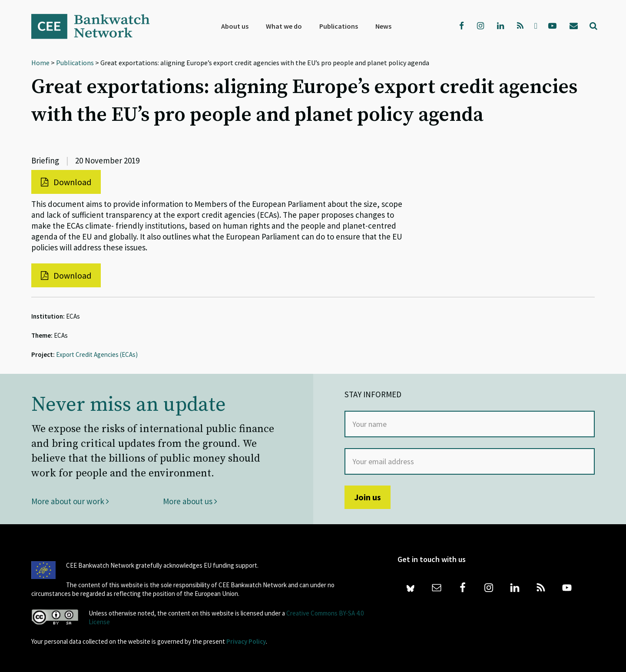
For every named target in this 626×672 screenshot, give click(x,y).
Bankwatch (96, 26)
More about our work (70, 501)
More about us (190, 501)
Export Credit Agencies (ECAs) (97, 354)
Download (66, 182)
